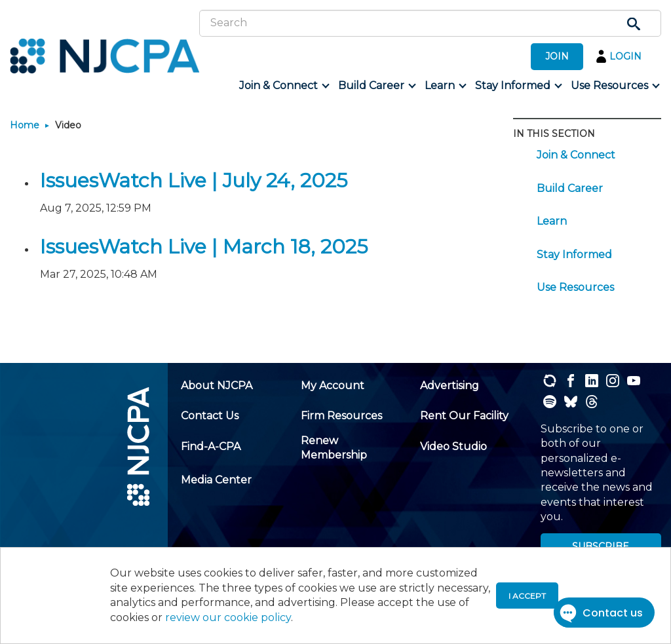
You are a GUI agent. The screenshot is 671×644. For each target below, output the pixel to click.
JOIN (557, 56)
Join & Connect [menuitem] (576, 155)
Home (25, 125)
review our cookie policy (228, 617)
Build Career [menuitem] (570, 188)
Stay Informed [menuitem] (574, 255)
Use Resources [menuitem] (575, 287)
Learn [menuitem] (552, 221)
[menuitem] (283, 86)
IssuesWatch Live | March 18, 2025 (204, 247)
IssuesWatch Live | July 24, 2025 (194, 180)
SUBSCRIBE (601, 546)
